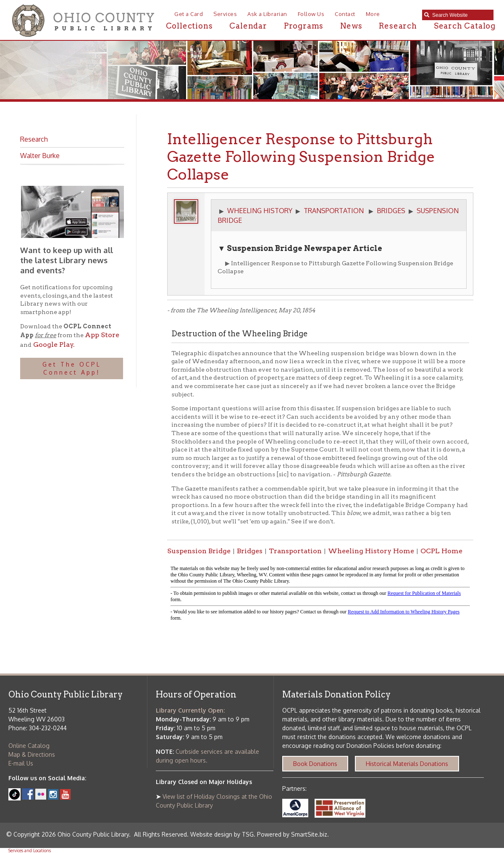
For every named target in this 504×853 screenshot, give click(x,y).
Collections (189, 26)
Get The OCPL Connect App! (72, 368)
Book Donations (315, 764)
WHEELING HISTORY (260, 211)
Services (225, 14)
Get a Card (189, 14)
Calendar (248, 26)
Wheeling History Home (371, 551)
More (373, 14)
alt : (320, 594)
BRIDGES (391, 211)
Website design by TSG (222, 834)
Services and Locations (30, 850)
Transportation (295, 551)
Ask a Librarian (267, 14)
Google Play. (53, 345)
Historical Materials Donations (407, 764)
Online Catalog (29, 746)
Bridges (250, 551)
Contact (345, 14)
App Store (102, 335)
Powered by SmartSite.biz (292, 834)
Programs (304, 26)
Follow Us (311, 14)
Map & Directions (32, 754)
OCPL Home (441, 551)
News (351, 26)
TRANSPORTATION (334, 211)
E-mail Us (21, 763)
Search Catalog (465, 26)
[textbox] (461, 15)
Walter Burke (40, 156)
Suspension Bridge (199, 551)
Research (398, 26)
